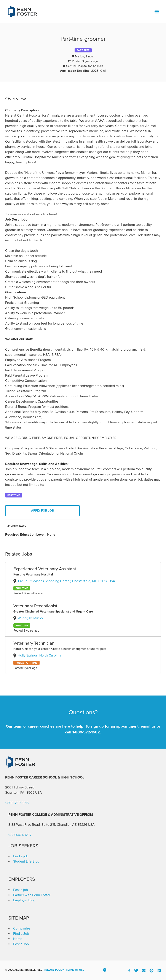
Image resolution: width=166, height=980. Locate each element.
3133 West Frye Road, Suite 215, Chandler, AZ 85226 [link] (48, 825)
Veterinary (18, 526)
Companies (22, 928)
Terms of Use (75, 970)
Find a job (21, 856)
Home (18, 939)
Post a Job (21, 944)
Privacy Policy (54, 970)
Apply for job (42, 511)
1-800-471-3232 (20, 835)
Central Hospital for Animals (85, 66)
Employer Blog (24, 900)
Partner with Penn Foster (32, 895)
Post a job (21, 890)
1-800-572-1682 (86, 732)
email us (148, 726)
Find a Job (21, 934)
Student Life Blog (26, 861)
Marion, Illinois (84, 56)
